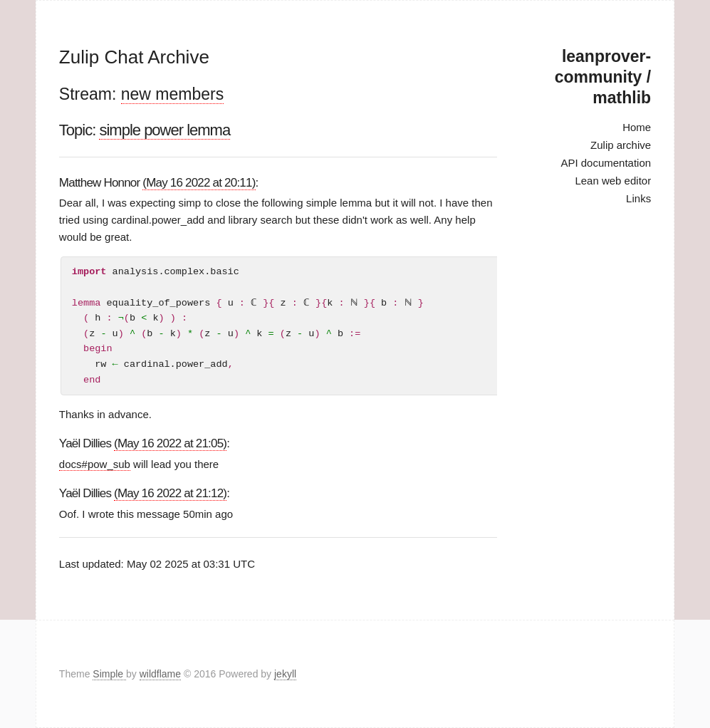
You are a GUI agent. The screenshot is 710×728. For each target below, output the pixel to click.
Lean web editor (613, 181)
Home (637, 127)
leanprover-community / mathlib (603, 77)
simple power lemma (165, 130)
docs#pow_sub (95, 464)
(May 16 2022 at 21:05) (170, 443)
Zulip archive (621, 145)
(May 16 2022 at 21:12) (170, 493)
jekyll (285, 674)
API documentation (606, 163)
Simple (109, 674)
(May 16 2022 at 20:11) (199, 183)
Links (638, 198)
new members (172, 94)
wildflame (160, 674)
